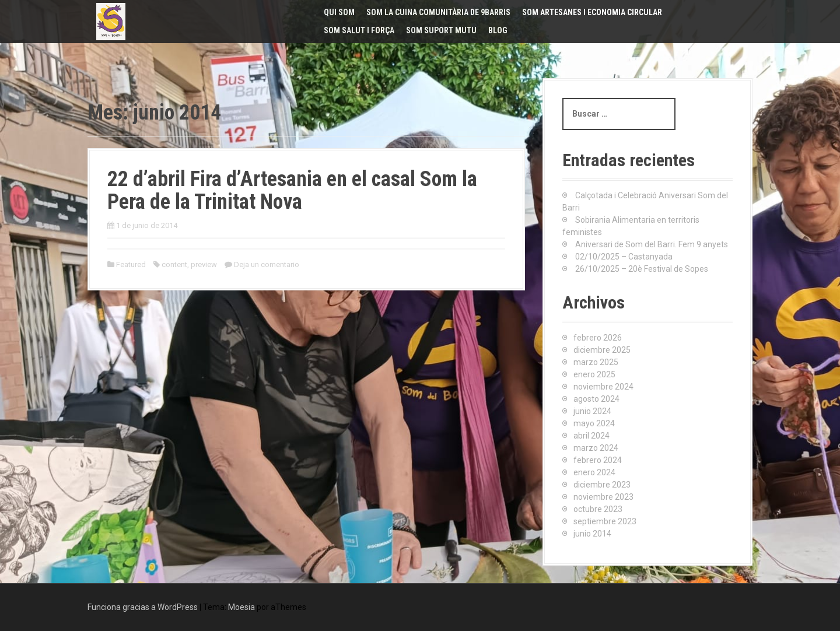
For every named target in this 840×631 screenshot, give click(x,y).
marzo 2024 (596, 448)
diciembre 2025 (602, 350)
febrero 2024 (598, 460)
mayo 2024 (594, 423)
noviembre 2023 (603, 497)
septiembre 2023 (605, 521)
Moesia (242, 607)
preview (204, 264)
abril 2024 (591, 436)
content (174, 264)
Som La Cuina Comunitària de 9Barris (438, 12)
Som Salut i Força (359, 30)
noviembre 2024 (603, 387)
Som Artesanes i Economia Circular (592, 12)
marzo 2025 (596, 362)
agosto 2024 (596, 399)
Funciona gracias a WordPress (143, 607)
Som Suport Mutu (441, 30)
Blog (498, 30)
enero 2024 (594, 472)
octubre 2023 (598, 509)
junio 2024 (592, 411)
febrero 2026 (598, 338)
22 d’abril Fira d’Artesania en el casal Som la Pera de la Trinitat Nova (292, 191)
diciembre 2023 (602, 485)
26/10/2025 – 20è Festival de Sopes (642, 269)
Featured (131, 264)
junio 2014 (592, 534)
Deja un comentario (267, 264)
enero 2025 (594, 374)
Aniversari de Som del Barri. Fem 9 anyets (652, 244)
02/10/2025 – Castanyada (624, 257)
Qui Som (339, 12)
